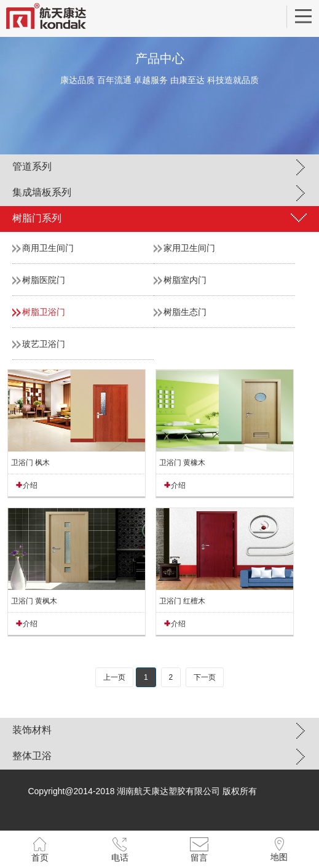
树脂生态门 (185, 312)
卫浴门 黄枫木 (34, 601)
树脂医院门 (44, 280)
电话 (120, 858)
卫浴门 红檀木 (182, 601)
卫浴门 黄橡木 (182, 463)
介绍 (30, 485)
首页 (40, 858)
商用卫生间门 (48, 248)
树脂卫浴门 (44, 312)
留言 (199, 858)
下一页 (205, 677)
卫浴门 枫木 (30, 463)
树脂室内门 (185, 280)
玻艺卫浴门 (44, 344)
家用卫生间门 (189, 248)
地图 (279, 857)
